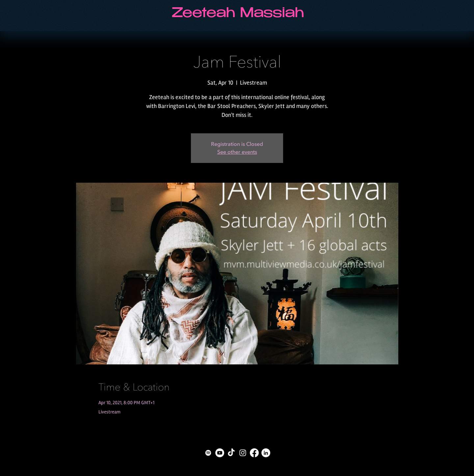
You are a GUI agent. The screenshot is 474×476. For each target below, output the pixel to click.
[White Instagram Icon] (243, 453)
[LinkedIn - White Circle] (266, 453)
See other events (237, 152)
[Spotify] (208, 453)
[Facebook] (254, 453)
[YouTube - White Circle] (220, 453)
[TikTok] (231, 453)
